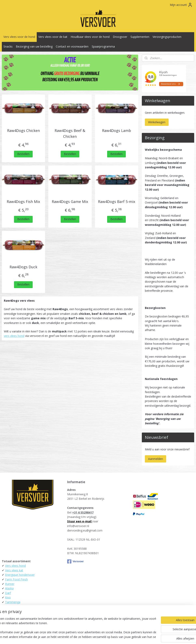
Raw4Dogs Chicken (23, 130)
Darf (8, 593)
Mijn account (181, 5)
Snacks (8, 46)
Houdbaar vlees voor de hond (90, 37)
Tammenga (13, 602)
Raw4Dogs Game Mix (70, 202)
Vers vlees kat (14, 570)
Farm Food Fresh (16, 579)
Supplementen (140, 37)
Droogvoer (120, 37)
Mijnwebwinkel (139, 637)
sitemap (80, 637)
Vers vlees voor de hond (19, 37)
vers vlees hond (14, 336)
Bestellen (23, 154)
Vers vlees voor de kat (53, 37)
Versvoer (75, 561)
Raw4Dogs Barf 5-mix (117, 202)
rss (89, 637)
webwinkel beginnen (104, 637)
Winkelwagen (157, 122)
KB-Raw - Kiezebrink (18, 611)
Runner (10, 584)
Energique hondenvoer (20, 575)
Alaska (9, 588)
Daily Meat (12, 606)
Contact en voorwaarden (72, 46)
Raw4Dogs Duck (23, 267)
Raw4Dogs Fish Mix (23, 202)
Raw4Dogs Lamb (117, 130)
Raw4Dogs (12, 616)
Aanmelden (156, 459)
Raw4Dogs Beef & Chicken (70, 133)
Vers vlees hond (15, 566)
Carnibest (11, 620)
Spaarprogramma (103, 46)
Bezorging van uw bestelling (34, 46)
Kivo (8, 597)
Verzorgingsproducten (167, 37)
